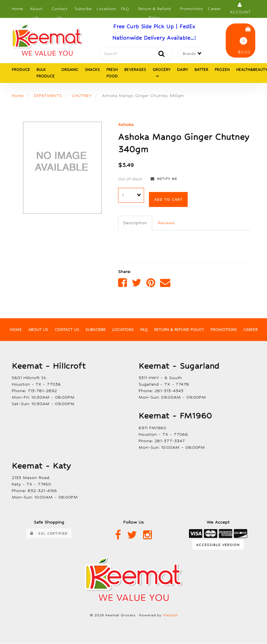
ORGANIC (70, 70)
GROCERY (161, 70)
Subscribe (95, 330)
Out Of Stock (130, 179)
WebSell (170, 616)
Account (240, 8)
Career (214, 9)
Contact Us (60, 11)
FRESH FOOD (112, 73)
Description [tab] (135, 223)
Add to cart (168, 199)
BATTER (201, 70)
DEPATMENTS (48, 96)
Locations (106, 9)
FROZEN (222, 70)
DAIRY (182, 70)
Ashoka (126, 125)
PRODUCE (21, 70)
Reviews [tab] (167, 223)
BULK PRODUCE (46, 73)
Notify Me (164, 179)
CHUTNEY (82, 96)
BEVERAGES (135, 70)
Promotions (191, 9)
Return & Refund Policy (154, 11)
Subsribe (83, 9)
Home (17, 9)
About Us (36, 11)
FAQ (125, 9)
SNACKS (92, 70)
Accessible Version (218, 545)
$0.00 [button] (244, 40)
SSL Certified (49, 534)
